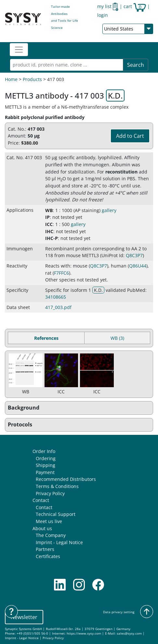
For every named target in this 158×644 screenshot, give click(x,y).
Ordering (46, 458)
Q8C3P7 (134, 255)
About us (42, 528)
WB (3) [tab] (117, 338)
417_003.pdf (58, 307)
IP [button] (47, 217)
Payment (45, 472)
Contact (41, 500)
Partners (45, 549)
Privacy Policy (50, 493)
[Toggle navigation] (19, 50)
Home (11, 79)
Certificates (48, 556)
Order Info (44, 451)
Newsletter (24, 617)
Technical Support (56, 514)
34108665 (56, 297)
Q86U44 (138, 266)
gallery (109, 210)
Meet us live (49, 521)
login (103, 15)
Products (32, 79)
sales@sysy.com (129, 633)
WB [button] (49, 210)
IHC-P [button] (52, 238)
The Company (51, 535)
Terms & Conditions (57, 486)
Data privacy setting (119, 612)
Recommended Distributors (66, 479)
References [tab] (46, 338)
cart (135, 6)
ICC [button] (49, 224)
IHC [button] (49, 231)
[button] (79, 408)
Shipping (46, 465)
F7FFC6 (61, 273)
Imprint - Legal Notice (59, 542)
